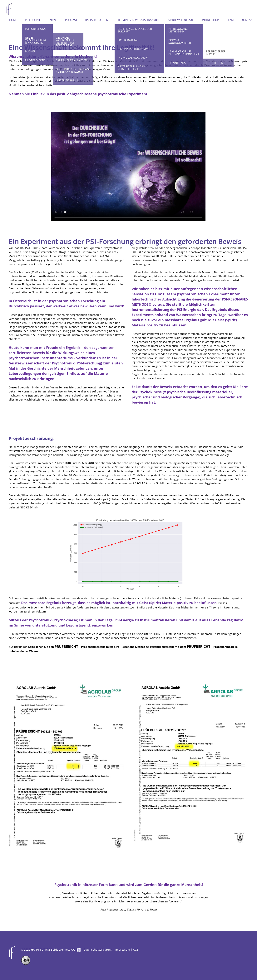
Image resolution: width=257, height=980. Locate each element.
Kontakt (248, 20)
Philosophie (34, 20)
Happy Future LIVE (97, 20)
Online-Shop (210, 20)
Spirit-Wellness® (181, 20)
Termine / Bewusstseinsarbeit (139, 20)
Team (230, 20)
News (54, 20)
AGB (136, 950)
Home (13, 20)
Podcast (71, 20)
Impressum (123, 950)
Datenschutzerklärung (98, 950)
